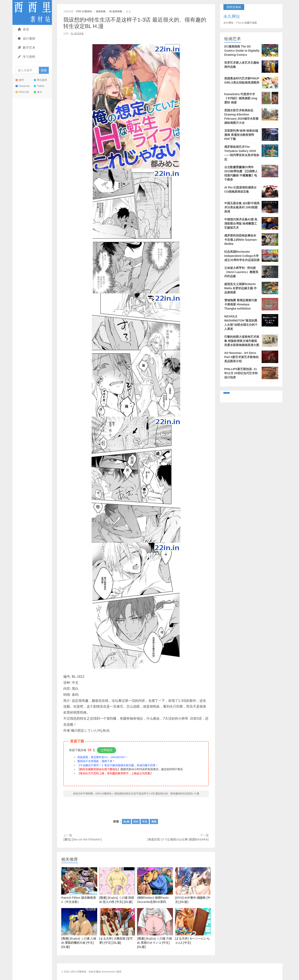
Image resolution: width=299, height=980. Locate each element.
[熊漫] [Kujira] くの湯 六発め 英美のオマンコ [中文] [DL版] (155, 928)
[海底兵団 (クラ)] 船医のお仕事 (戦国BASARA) (178, 839)
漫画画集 (101, 11)
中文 (145, 822)
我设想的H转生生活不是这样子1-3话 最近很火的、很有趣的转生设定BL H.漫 (157, 794)
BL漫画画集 (116, 11)
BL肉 (126, 822)
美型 (154, 822)
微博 (20, 80)
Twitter (39, 86)
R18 (136, 822)
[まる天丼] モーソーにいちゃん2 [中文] (193, 926)
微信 (38, 92)
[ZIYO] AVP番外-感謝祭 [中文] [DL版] (193, 885)
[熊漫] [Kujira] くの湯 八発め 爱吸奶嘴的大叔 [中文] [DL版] (79, 928)
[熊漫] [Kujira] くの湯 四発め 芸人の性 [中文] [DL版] (117, 885)
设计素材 (26, 38)
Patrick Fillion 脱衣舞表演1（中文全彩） (79, 885)
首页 (23, 29)
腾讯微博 (40, 80)
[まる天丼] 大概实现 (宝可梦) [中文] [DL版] (117, 926)
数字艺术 (26, 48)
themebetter (109, 972)
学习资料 (26, 57)
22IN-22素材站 (32, 12)
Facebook (23, 86)
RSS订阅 (22, 92)
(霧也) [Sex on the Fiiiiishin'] (83, 839)
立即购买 (107, 750)
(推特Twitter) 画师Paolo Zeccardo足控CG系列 (155, 885)
